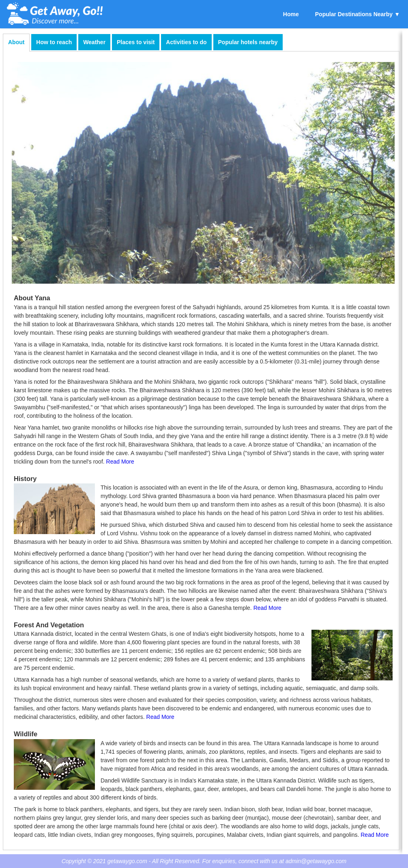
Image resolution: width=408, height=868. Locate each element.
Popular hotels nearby (248, 42)
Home (291, 14)
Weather (94, 42)
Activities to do (186, 42)
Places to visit (136, 42)
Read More (120, 462)
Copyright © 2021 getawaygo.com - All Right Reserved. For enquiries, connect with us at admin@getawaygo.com (204, 861)
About (16, 42)
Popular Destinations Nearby (354, 14)
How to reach (54, 42)
